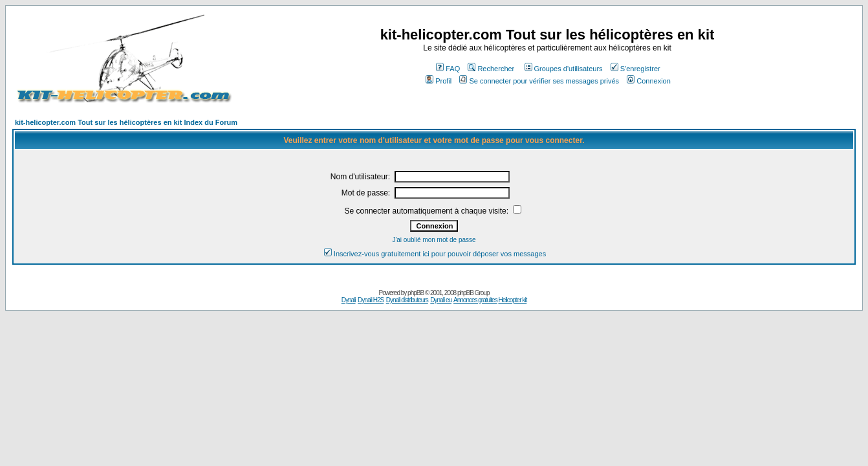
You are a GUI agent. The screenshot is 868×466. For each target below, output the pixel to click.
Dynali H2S (371, 300)
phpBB (416, 293)
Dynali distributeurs (407, 300)
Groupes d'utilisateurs (564, 69)
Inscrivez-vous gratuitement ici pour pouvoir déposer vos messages (435, 254)
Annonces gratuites (475, 300)
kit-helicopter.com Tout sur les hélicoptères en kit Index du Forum (126, 122)
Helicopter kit (512, 300)
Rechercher (491, 69)
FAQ (448, 69)
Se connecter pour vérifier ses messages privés (539, 81)
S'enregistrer (635, 69)
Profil (439, 81)
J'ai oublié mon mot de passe (434, 240)
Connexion (649, 81)
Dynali (349, 300)
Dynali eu (441, 300)
